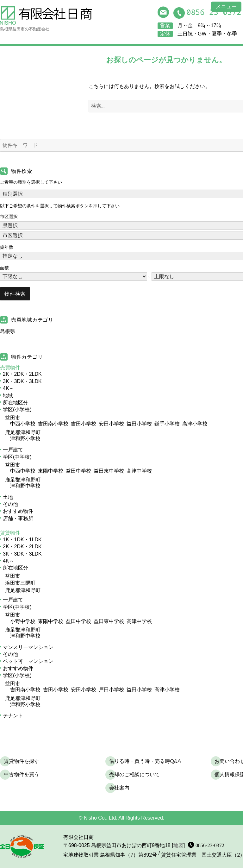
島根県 (8, 331)
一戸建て (13, 450)
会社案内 (119, 788)
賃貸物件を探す (22, 761)
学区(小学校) (17, 409)
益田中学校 (78, 471)
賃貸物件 (10, 533)
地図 (178, 845)
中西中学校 (23, 471)
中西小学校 (23, 424)
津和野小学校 (25, 439)
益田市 (13, 418)
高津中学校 (139, 471)
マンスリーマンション (28, 647)
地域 (8, 396)
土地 (8, 497)
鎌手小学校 (167, 424)
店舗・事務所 (18, 518)
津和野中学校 (25, 486)
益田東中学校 (109, 471)
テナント (13, 716)
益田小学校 (139, 424)
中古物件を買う (22, 774)
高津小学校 (195, 424)
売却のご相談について (134, 774)
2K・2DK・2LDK (22, 374)
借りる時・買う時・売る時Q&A (145, 761)
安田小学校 (111, 424)
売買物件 (10, 368)
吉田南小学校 (53, 424)
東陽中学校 (51, 471)
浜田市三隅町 (20, 583)
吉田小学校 (84, 424)
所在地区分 (16, 403)
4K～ (9, 388)
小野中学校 (23, 621)
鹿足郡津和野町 (23, 432)
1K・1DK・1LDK (22, 540)
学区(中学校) (17, 457)
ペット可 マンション (28, 661)
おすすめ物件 (18, 511)
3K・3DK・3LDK (22, 381)
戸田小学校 (111, 690)
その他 (10, 504)
